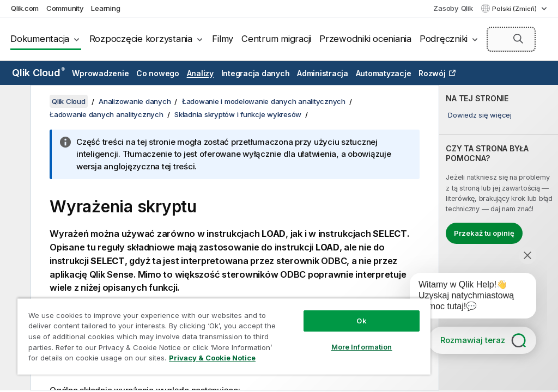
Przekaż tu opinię (484, 233)
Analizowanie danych (135, 101)
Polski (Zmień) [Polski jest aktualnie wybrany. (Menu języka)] (515, 9)
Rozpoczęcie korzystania (141, 39)
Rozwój (432, 73)
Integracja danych (256, 73)
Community (65, 8)
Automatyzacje (384, 73)
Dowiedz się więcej (480, 115)
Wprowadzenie (100, 73)
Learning (105, 8)
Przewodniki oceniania (365, 39)
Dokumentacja (40, 39)
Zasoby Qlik (453, 8)
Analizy (200, 73)
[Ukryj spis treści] (14, 102)
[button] (518, 39)
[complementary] (499, 238)
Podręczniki (444, 39)
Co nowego (158, 73)
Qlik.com (25, 8)
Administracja (323, 73)
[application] (465, 298)
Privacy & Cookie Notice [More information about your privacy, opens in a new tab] (212, 358)
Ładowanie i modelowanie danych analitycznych (264, 101)
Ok (361, 321)
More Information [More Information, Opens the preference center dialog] (362, 347)
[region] (224, 336)
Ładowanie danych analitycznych (107, 114)
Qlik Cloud (38, 73)
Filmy (223, 39)
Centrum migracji (276, 39)
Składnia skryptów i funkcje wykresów (238, 114)
